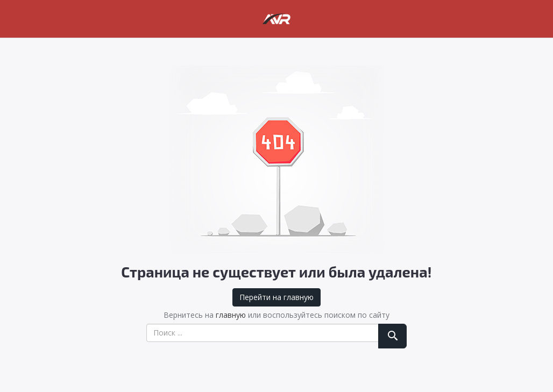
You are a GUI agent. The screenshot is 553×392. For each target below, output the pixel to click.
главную (231, 315)
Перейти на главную (276, 297)
